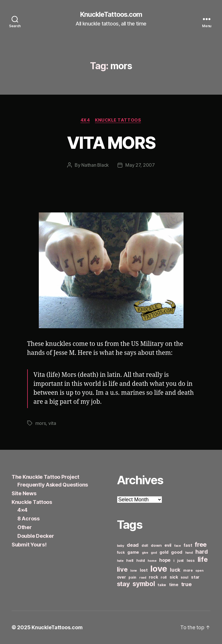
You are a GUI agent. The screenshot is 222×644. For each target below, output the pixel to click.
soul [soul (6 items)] (184, 578)
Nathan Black (95, 166)
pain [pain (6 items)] (132, 578)
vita (52, 423)
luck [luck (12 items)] (175, 570)
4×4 (22, 510)
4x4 (85, 120)
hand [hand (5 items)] (189, 553)
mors (41, 423)
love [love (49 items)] (159, 569)
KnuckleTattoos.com (111, 14)
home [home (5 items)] (152, 561)
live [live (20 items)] (122, 570)
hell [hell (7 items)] (130, 561)
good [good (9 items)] (177, 552)
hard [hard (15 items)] (201, 552)
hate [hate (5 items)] (120, 561)
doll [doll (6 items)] (145, 546)
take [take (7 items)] (162, 585)
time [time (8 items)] (174, 585)
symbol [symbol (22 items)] (144, 584)
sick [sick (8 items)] (174, 577)
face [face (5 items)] (178, 546)
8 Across (29, 519)
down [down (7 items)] (156, 546)
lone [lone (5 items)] (134, 571)
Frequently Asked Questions (53, 485)
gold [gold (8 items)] (164, 552)
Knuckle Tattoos (119, 120)
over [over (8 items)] (121, 577)
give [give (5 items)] (145, 553)
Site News (24, 494)
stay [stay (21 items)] (123, 584)
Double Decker (36, 536)
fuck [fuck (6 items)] (121, 553)
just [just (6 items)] (180, 561)
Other (25, 528)
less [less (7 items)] (191, 561)
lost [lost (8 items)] (144, 570)
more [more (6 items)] (188, 571)
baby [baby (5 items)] (121, 546)
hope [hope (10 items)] (165, 560)
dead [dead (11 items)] (133, 545)
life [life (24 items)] (203, 560)
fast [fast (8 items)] (188, 545)
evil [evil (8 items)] (168, 545)
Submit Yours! (29, 545)
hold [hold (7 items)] (141, 561)
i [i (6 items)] (174, 561)
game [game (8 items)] (133, 552)
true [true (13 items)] (186, 584)
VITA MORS (111, 143)
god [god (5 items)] (154, 553)
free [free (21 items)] (201, 545)
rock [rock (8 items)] (153, 577)
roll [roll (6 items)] (164, 578)
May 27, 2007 (140, 166)
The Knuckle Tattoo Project (45, 477)
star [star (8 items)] (195, 577)
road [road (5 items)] (143, 578)
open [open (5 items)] (199, 571)
